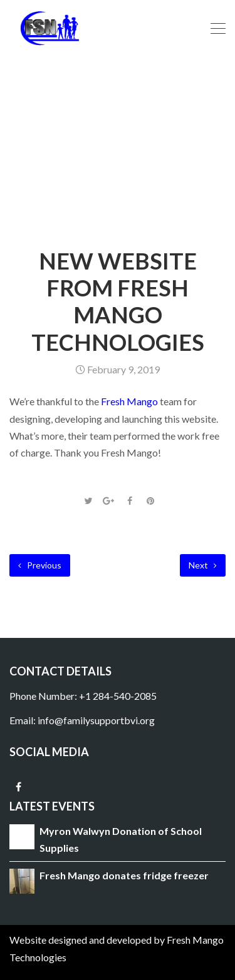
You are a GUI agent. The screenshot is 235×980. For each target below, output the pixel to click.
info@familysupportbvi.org (96, 720)
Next (203, 565)
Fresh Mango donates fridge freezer (124, 875)
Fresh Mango (129, 401)
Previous (40, 565)
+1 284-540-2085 (118, 696)
